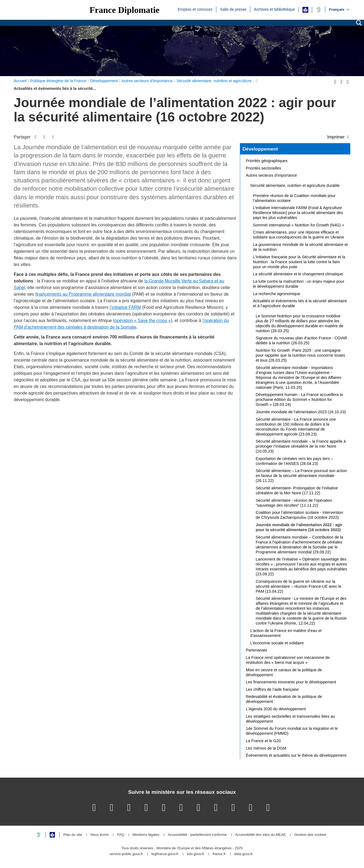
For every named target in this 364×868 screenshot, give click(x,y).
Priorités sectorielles (264, 168)
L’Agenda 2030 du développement (276, 709)
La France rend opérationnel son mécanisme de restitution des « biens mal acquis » (288, 660)
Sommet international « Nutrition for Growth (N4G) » (299, 225)
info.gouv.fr (196, 854)
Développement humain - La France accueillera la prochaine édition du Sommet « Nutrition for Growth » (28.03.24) (299, 400)
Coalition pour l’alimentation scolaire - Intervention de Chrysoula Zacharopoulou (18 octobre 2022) (299, 515)
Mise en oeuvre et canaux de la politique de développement (284, 672)
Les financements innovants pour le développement (291, 682)
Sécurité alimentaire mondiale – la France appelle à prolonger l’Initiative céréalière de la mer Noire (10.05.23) (301, 446)
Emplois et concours (195, 9)
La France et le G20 (263, 741)
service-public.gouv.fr (126, 854)
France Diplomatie (124, 10)
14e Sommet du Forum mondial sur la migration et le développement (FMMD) (292, 731)
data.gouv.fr (243, 854)
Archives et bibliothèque (274, 9)
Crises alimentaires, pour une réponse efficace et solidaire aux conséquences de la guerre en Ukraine (299, 235)
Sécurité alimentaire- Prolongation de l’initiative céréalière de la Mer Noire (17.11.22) (297, 490)
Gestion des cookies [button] (310, 835)
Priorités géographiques (267, 161)
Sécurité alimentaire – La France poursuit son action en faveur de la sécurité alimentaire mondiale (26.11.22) (302, 476)
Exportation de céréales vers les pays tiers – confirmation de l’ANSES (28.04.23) (295, 461)
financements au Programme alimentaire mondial (83, 294)
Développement (260, 149)
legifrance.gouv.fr (165, 854)
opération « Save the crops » (143, 321)
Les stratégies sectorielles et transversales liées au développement (291, 719)
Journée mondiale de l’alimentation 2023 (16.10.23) (301, 412)
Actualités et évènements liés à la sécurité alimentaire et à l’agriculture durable (300, 303)
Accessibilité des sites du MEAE (260, 835)
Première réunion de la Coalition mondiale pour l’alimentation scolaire (294, 198)
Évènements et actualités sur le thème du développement (296, 755)
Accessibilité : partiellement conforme (197, 835)
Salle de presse (233, 9)
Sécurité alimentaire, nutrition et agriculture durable (295, 185)
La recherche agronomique (277, 294)
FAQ (121, 835)
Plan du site (73, 835)
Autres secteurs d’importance (271, 175)
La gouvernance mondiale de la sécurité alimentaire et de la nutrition (301, 247)
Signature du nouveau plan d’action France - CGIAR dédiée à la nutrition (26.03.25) (302, 340)
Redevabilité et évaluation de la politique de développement (284, 699)
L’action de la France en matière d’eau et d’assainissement (286, 633)
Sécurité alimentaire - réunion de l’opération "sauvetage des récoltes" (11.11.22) (294, 503)
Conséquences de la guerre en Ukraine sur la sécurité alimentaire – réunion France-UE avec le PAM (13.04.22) (299, 586)
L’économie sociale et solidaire (277, 643)
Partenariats (257, 650)
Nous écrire (99, 835)
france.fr (219, 854)
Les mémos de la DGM (266, 748)
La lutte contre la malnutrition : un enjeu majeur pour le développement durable (299, 284)
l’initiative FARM (125, 307)
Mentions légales (146, 835)
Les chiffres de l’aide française (272, 689)
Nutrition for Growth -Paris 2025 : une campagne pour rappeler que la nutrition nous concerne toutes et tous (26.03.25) (301, 355)
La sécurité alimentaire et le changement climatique (298, 274)
